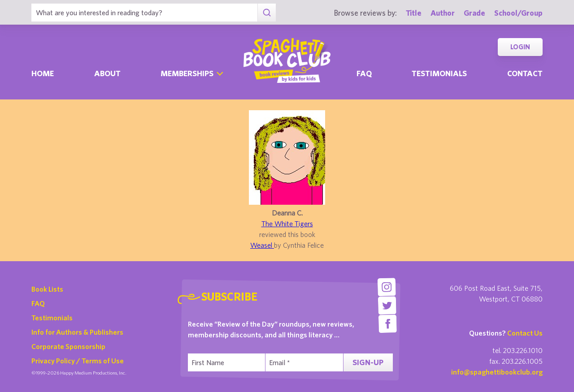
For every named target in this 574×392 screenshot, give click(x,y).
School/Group (518, 13)
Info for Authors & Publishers (77, 332)
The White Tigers (287, 224)
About (107, 73)
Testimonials (439, 73)
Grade (474, 13)
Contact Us (525, 333)
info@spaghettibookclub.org (497, 372)
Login (520, 47)
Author (443, 13)
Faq (364, 73)
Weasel (262, 245)
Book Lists (47, 289)
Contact (525, 73)
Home (43, 73)
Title (414, 13)
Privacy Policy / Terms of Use (78, 361)
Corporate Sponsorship (68, 346)
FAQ (38, 303)
